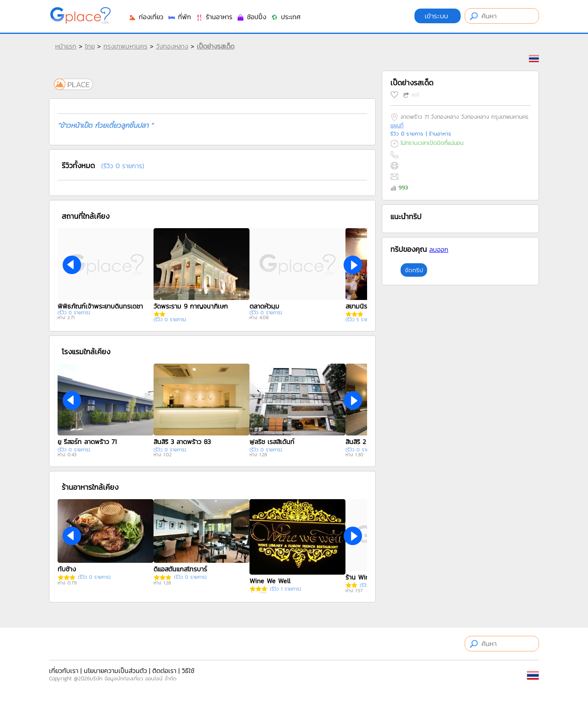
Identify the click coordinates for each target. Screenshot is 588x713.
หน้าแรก (66, 46)
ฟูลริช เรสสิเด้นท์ (272, 442)
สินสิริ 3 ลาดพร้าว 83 (182, 442)
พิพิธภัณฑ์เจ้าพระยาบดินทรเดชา (100, 306)
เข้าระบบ (438, 16)
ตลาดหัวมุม (264, 306)
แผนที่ (397, 125)
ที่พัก (179, 17)
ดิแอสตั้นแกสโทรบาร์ (180, 569)
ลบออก (439, 249)
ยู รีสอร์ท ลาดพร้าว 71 (87, 442)
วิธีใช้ (188, 671)
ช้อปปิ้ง (251, 17)
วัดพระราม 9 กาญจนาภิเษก (191, 306)
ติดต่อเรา (164, 671)
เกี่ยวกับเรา (64, 671)
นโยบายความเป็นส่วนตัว (115, 671)
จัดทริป (414, 270)
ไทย (90, 46)
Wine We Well (270, 581)
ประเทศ (285, 17)
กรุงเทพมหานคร (125, 46)
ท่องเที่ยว (146, 17)
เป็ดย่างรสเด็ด (216, 46)
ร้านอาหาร (214, 17)
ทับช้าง (67, 569)
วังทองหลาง (172, 46)
